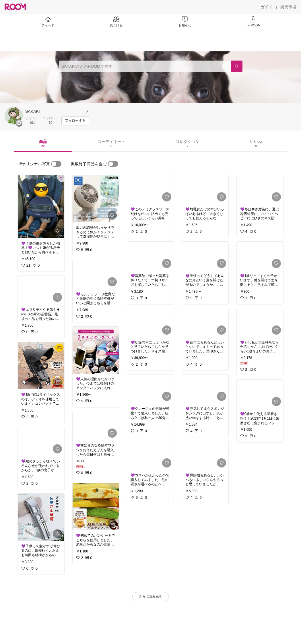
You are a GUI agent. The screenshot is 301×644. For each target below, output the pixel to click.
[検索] (237, 66)
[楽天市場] (288, 7)
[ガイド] (267, 7)
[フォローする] (75, 121)
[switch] (56, 164)
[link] (41, 206)
